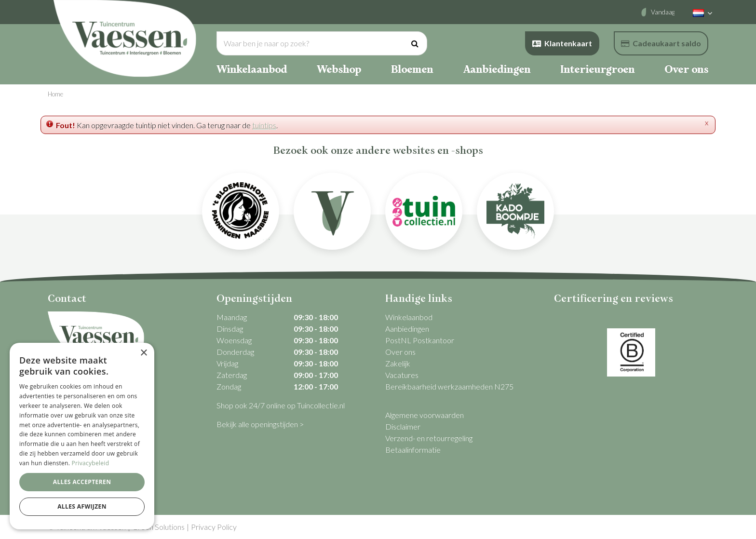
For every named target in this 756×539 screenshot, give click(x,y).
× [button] (143, 353)
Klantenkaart (562, 43)
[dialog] (82, 436)
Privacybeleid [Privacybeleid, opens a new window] (91, 463)
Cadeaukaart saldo (661, 43)
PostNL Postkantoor (420, 340)
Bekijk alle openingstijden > (260, 424)
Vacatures (402, 375)
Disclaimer (403, 426)
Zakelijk (398, 363)
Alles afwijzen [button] (82, 506)
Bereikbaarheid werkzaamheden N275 (449, 386)
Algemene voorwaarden (425, 415)
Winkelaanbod (409, 317)
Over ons (400, 352)
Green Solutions (158, 527)
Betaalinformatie (413, 450)
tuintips (264, 125)
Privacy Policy (214, 527)
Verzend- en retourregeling (429, 438)
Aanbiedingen (407, 329)
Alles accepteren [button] (82, 482)
